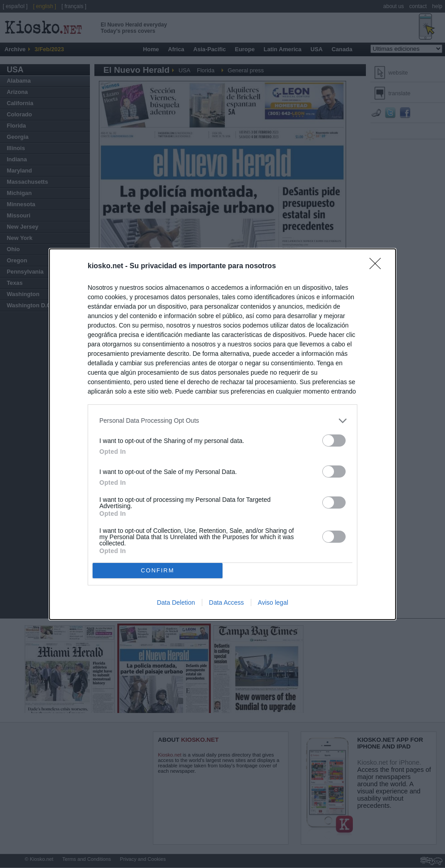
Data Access (227, 602)
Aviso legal (273, 602)
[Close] (378, 266)
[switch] (334, 441)
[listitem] (222, 421)
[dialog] (222, 434)
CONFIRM (158, 570)
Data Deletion (176, 602)
